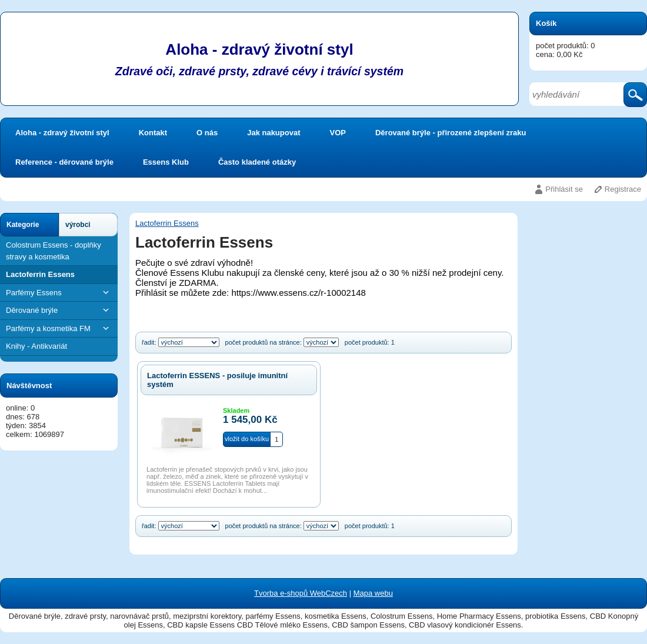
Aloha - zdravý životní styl (62, 133)
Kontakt (153, 133)
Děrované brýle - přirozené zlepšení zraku (451, 133)
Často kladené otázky (257, 162)
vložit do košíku (247, 439)
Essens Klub (166, 162)
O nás (207, 133)
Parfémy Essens (59, 293)
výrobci (78, 225)
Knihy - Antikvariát (36, 346)
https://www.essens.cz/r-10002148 (298, 293)
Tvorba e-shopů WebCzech (301, 593)
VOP (338, 133)
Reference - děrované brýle (64, 162)
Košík (546, 23)
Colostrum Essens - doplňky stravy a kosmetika (54, 251)
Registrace (623, 189)
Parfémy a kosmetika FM (59, 328)
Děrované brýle (59, 310)
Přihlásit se (564, 189)
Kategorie (23, 225)
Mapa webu (373, 593)
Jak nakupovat (274, 133)
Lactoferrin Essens (40, 274)
